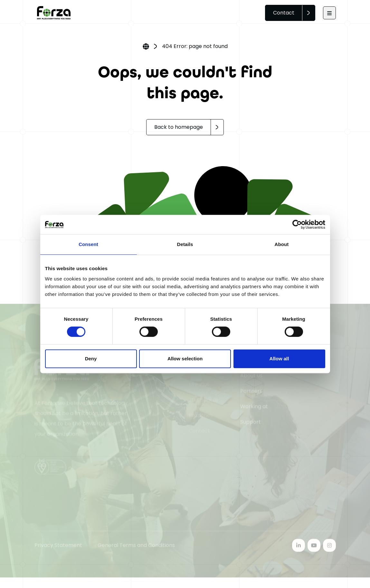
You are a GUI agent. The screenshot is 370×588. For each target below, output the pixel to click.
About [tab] (282, 244)
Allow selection (185, 359)
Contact (284, 13)
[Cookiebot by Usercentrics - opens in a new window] (297, 224)
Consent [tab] (88, 244)
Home (146, 47)
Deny (91, 359)
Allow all (279, 359)
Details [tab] (185, 244)
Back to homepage (179, 127)
